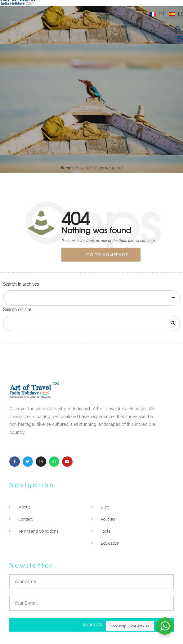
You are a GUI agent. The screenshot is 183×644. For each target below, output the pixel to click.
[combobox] (91, 298)
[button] (178, 29)
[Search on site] (91, 323)
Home (66, 168)
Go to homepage (107, 255)
